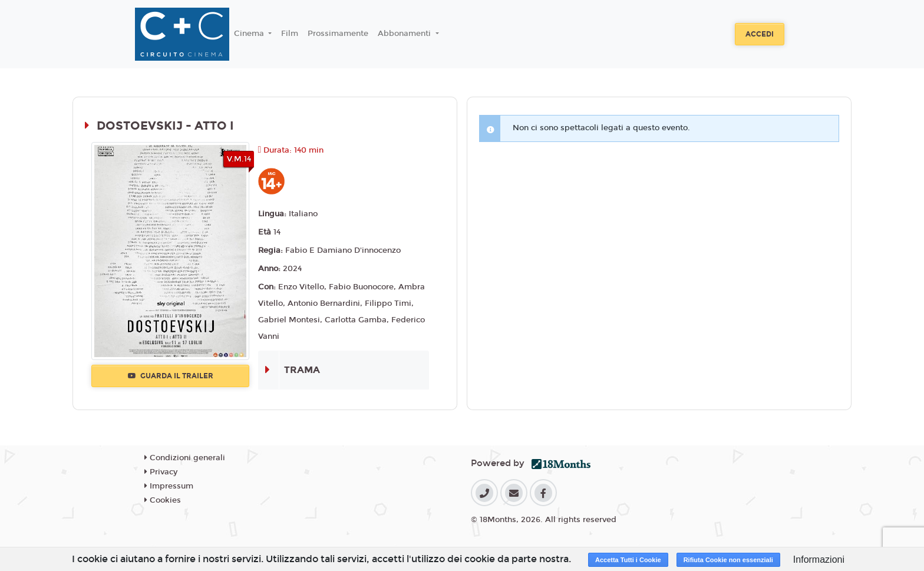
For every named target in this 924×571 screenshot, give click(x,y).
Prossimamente (338, 34)
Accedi (760, 34)
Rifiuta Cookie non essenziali (728, 560)
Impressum (169, 486)
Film (290, 34)
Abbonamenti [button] (405, 34)
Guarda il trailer (171, 376)
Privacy (161, 472)
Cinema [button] (250, 34)
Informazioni (819, 560)
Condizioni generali (185, 458)
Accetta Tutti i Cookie (628, 560)
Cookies (163, 500)
